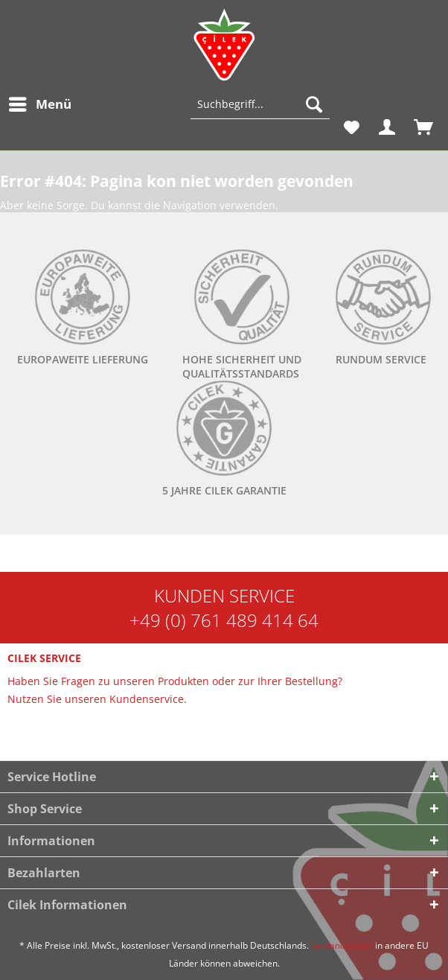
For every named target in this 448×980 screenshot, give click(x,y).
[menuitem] (39, 104)
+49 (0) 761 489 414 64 (224, 620)
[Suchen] (314, 104)
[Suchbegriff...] (260, 104)
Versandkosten (342, 945)
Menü (40, 102)
